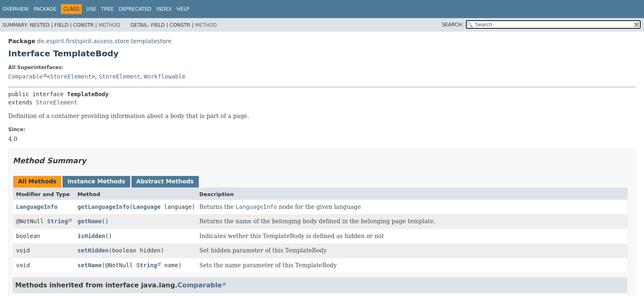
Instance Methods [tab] (96, 181)
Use (91, 9)
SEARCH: (453, 25)
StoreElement (71, 76)
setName (90, 265)
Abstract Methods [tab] (165, 181)
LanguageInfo (37, 207)
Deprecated (135, 9)
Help (183, 9)
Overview (16, 9)
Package (45, 9)
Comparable (25, 76)
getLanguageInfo (103, 207)
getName (90, 221)
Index (164, 9)
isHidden (91, 236)
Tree (107, 9)
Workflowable (164, 76)
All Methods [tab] (37, 181)
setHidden (93, 250)
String (58, 221)
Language (146, 207)
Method (109, 25)
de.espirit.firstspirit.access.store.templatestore (104, 41)
